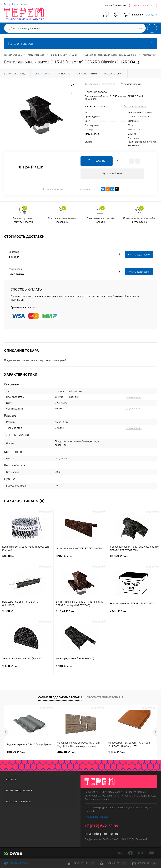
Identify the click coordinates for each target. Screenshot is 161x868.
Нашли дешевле (53, 189)
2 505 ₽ (134, 613)
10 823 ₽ (134, 558)
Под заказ (82, 189)
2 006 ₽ (117, 752)
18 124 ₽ (80, 613)
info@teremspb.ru (106, 834)
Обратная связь (17, 863)
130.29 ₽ (16, 752)
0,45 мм (132, 134)
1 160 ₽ (27, 668)
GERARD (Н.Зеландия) (139, 117)
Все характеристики (135, 106)
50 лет (131, 125)
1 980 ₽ (27, 613)
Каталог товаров (80, 44)
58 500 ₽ (27, 558)
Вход (7, 4)
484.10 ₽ (67, 752)
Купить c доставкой (139, 255)
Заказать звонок (143, 6)
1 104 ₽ (80, 668)
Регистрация (19, 4)
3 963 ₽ (80, 558)
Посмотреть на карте (96, 817)
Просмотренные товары (105, 698)
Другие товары (134, 397)
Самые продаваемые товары (60, 698)
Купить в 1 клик (112, 174)
